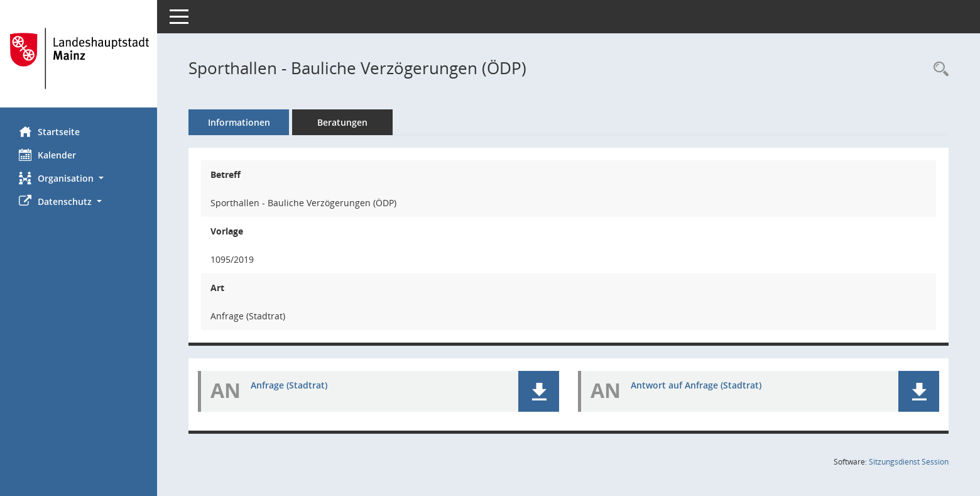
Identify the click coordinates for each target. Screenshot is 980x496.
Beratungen (342, 122)
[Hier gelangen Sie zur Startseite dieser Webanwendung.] (79, 58)
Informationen (239, 122)
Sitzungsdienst (909, 462)
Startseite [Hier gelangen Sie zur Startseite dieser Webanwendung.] (49, 131)
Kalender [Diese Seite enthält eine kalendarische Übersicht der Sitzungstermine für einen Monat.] (47, 155)
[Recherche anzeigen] (938, 69)
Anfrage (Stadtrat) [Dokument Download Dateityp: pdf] (289, 385)
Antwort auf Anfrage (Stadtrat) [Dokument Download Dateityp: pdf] (696, 385)
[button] (79, 178)
